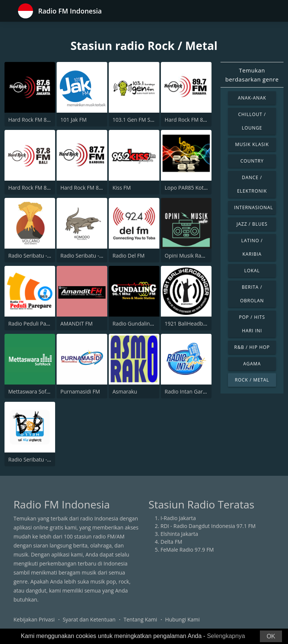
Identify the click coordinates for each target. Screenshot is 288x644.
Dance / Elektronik (252, 184)
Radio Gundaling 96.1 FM (143, 324)
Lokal (252, 271)
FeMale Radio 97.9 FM (187, 550)
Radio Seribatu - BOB (34, 459)
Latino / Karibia (252, 247)
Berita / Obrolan (252, 294)
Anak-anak (252, 98)
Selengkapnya (226, 636)
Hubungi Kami (182, 619)
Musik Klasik (252, 144)
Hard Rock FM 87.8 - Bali (38, 188)
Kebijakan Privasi (34, 619)
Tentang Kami (140, 619)
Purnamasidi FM (80, 391)
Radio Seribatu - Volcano (38, 256)
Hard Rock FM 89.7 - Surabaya (201, 120)
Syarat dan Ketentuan (89, 619)
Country (252, 161)
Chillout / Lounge (252, 121)
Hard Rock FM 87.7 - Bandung (96, 188)
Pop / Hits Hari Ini (252, 324)
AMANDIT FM (76, 324)
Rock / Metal (252, 380)
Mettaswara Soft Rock (35, 391)
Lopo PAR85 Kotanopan (193, 188)
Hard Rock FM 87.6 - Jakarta (42, 120)
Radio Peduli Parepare (35, 324)
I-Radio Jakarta (178, 518)
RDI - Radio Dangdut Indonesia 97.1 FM (208, 526)
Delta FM (171, 542)
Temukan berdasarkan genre (252, 75)
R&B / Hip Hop (252, 347)
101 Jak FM (73, 120)
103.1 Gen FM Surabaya (141, 120)
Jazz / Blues (252, 224)
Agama (252, 364)
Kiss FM (122, 188)
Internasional (253, 207)
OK (271, 636)
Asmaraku (125, 391)
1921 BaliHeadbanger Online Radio (207, 324)
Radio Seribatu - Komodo (91, 256)
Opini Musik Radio (187, 256)
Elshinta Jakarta (179, 534)
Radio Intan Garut (186, 391)
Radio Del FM (129, 256)
